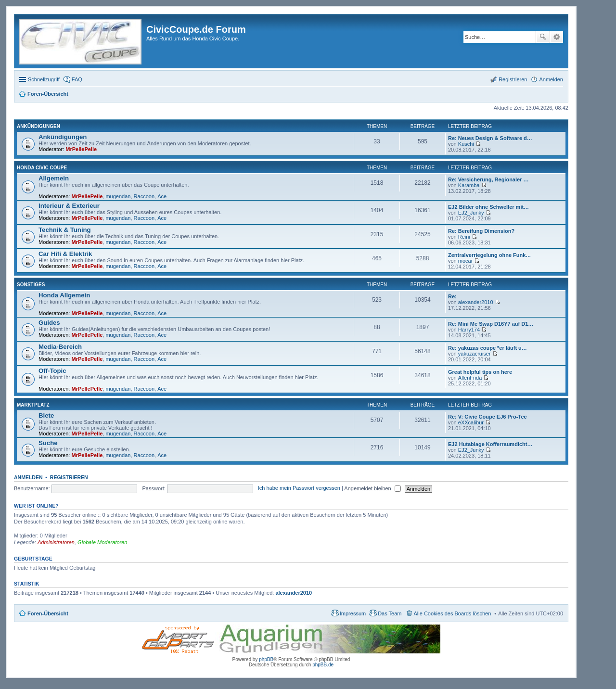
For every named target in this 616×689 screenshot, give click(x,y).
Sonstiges (31, 285)
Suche (543, 37)
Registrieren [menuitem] (513, 79)
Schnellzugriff (44, 79)
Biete (46, 415)
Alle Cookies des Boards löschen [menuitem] (453, 613)
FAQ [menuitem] (77, 79)
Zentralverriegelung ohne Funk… (489, 255)
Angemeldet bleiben (372, 488)
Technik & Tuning (65, 230)
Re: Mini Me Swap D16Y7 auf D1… (491, 324)
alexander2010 (476, 302)
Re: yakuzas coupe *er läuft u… (488, 348)
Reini (464, 237)
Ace (162, 196)
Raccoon (144, 196)
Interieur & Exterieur (69, 206)
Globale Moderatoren (102, 542)
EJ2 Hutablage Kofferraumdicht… (490, 444)
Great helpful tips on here (480, 372)
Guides (49, 323)
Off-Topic (52, 371)
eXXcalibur (471, 422)
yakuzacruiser (475, 354)
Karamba (469, 185)
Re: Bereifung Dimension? (481, 231)
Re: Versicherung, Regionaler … (488, 179)
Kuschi (466, 144)
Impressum (353, 613)
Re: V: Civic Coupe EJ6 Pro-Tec (488, 417)
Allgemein (54, 178)
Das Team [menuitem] (390, 613)
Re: (452, 296)
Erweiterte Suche (557, 37)
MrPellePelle (81, 149)
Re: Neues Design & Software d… (490, 138)
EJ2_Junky (471, 213)
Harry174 (469, 330)
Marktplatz (33, 405)
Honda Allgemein (64, 295)
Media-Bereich (60, 347)
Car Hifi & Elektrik (65, 254)
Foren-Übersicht (48, 613)
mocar (466, 261)
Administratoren (56, 542)
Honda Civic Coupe (42, 168)
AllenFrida (470, 378)
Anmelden (28, 477)
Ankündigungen (38, 126)
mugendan (118, 196)
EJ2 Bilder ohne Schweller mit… (488, 207)
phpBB (266, 659)
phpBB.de (323, 665)
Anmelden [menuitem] (551, 79)
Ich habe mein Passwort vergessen (299, 488)
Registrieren (69, 477)
